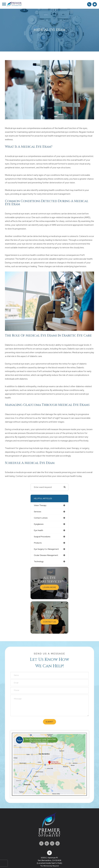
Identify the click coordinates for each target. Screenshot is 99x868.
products (38, 543)
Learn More (49, 587)
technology (39, 561)
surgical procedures (42, 537)
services (38, 512)
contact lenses (41, 518)
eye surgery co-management (46, 549)
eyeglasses (39, 524)
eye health (38, 530)
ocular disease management (46, 555)
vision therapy (40, 505)
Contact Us (49, 622)
